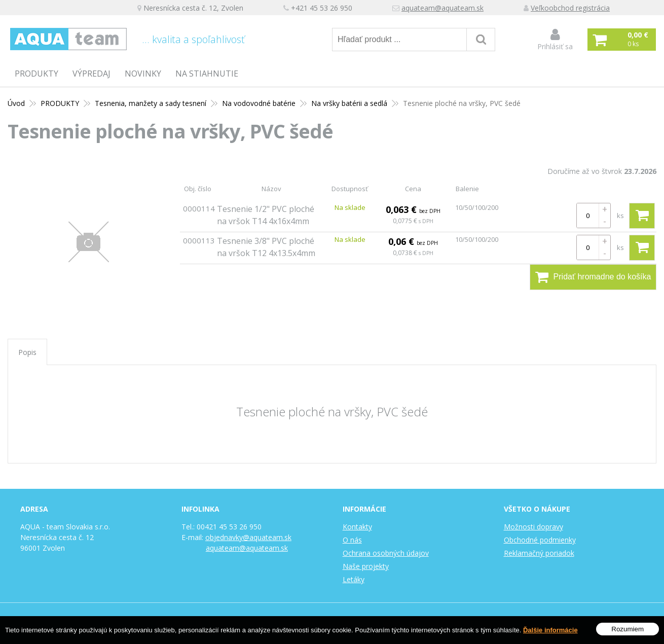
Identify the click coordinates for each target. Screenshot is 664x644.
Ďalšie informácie (550, 630)
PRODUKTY (36, 74)
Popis (27, 352)
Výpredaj (91, 74)
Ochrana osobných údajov (386, 553)
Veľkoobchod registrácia (570, 8)
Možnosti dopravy (533, 527)
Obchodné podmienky (540, 540)
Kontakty (357, 527)
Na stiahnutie (207, 74)
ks (620, 216)
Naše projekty (366, 566)
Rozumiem (628, 630)
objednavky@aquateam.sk (248, 537)
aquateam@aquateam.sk (442, 8)
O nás (352, 540)
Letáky (354, 579)
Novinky (143, 74)
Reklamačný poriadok (539, 553)
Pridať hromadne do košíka (593, 277)
